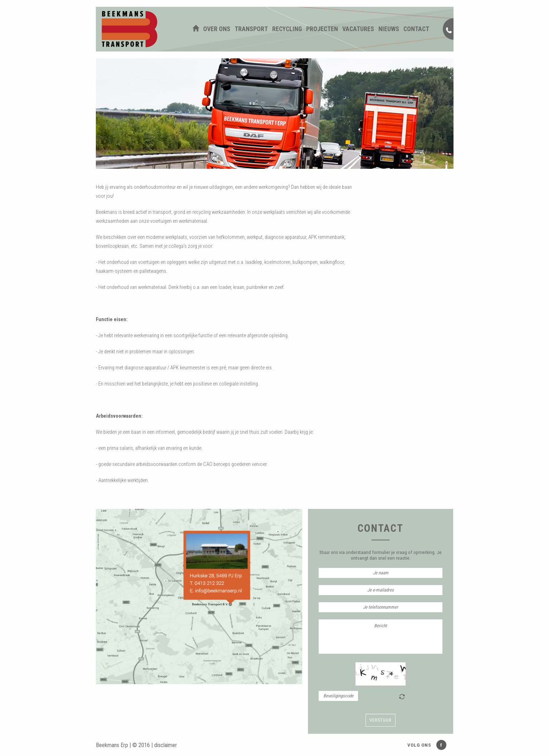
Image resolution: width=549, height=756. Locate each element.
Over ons (217, 29)
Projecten (322, 29)
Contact (416, 29)
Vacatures (358, 29)
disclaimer (166, 745)
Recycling (287, 29)
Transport (251, 29)
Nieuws (389, 29)
